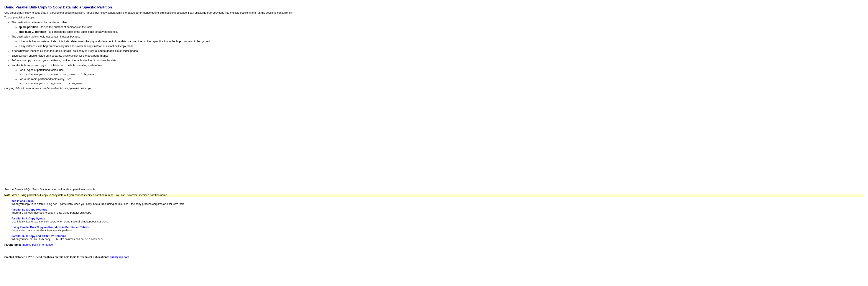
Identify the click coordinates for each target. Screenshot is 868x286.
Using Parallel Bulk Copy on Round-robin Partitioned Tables (50, 229)
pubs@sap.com (119, 258)
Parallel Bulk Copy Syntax (28, 220)
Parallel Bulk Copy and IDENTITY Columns (39, 237)
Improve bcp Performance (37, 246)
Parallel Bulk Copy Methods (29, 211)
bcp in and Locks (23, 202)
